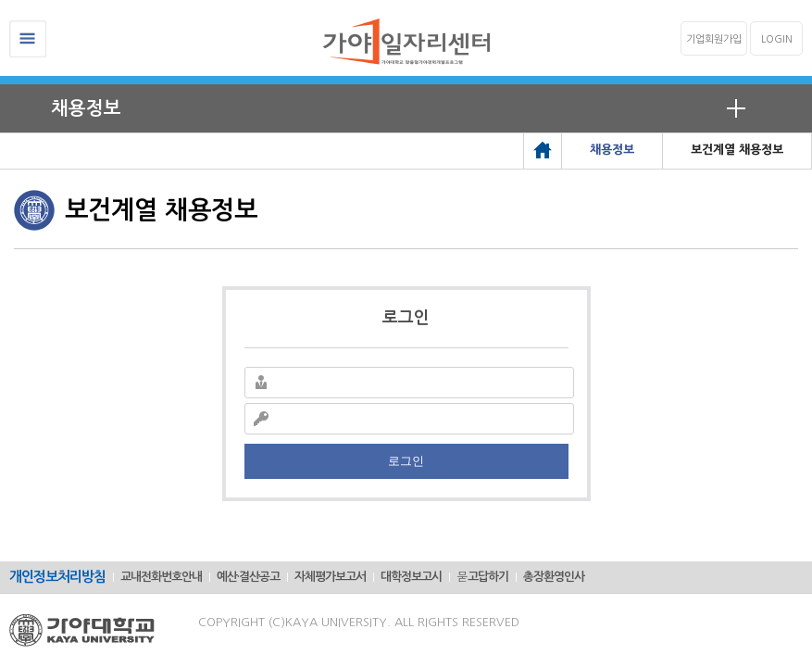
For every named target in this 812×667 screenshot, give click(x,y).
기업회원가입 (714, 39)
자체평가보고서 (330, 577)
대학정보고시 (411, 577)
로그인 (406, 461)
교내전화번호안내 (161, 577)
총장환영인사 (554, 577)
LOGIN (777, 39)
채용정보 (86, 108)
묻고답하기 (482, 577)
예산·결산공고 (248, 577)
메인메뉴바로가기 (0, 0)
